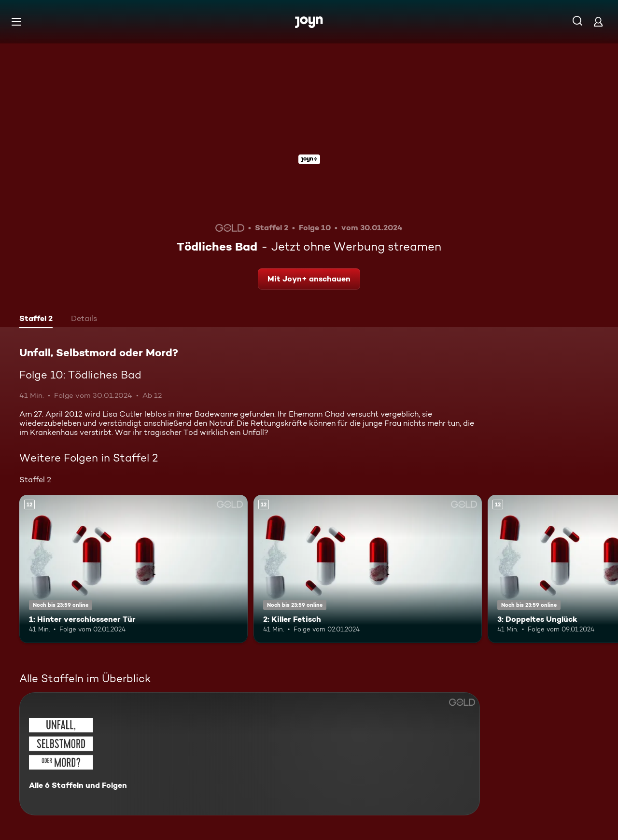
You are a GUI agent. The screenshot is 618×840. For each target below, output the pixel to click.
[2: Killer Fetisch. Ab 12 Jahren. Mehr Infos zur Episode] (368, 569)
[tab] (36, 320)
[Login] (598, 21)
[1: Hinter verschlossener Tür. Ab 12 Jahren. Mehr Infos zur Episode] (133, 569)
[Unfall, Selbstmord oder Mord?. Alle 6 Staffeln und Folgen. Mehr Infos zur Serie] (250, 754)
